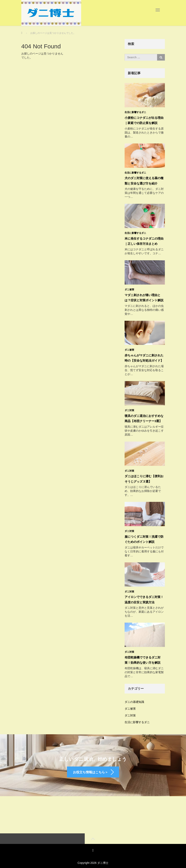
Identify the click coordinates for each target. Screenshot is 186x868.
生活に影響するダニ (135, 112)
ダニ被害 (129, 288)
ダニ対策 (129, 408)
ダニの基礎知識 (134, 697)
